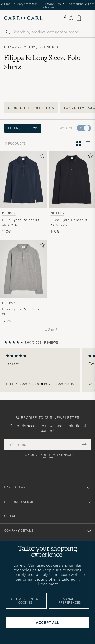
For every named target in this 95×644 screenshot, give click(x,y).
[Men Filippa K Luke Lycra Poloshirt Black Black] (72, 180)
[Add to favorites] (41, 157)
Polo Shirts (48, 47)
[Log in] (65, 18)
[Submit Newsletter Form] (84, 444)
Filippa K (11, 47)
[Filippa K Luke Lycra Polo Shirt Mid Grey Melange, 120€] (23, 282)
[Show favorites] (71, 18)
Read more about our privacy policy (47, 457)
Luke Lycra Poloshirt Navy (21, 220)
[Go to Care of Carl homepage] (23, 18)
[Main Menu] (87, 18)
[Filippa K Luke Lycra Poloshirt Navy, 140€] (23, 192)
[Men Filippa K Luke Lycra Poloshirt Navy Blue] (23, 180)
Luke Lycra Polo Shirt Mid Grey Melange (22, 309)
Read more (48, 584)
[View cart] (79, 18)
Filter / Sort (23, 128)
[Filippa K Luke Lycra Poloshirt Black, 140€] (72, 192)
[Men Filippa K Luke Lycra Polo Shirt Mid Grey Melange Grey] (23, 269)
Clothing (28, 47)
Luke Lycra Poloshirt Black (69, 220)
